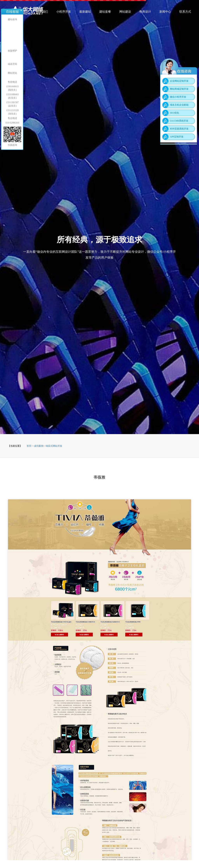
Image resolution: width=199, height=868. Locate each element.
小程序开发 (64, 13)
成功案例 (39, 446)
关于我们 (42, 13)
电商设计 (145, 13)
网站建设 (125, 13)
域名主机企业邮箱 (179, 105)
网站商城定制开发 (179, 89)
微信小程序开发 (178, 97)
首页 (25, 13)
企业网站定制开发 (179, 81)
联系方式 (185, 13)
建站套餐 (105, 13)
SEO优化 (174, 113)
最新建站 (85, 13)
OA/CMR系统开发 (179, 121)
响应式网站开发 (54, 446)
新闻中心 (165, 13)
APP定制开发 (177, 137)
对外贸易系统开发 (179, 129)
